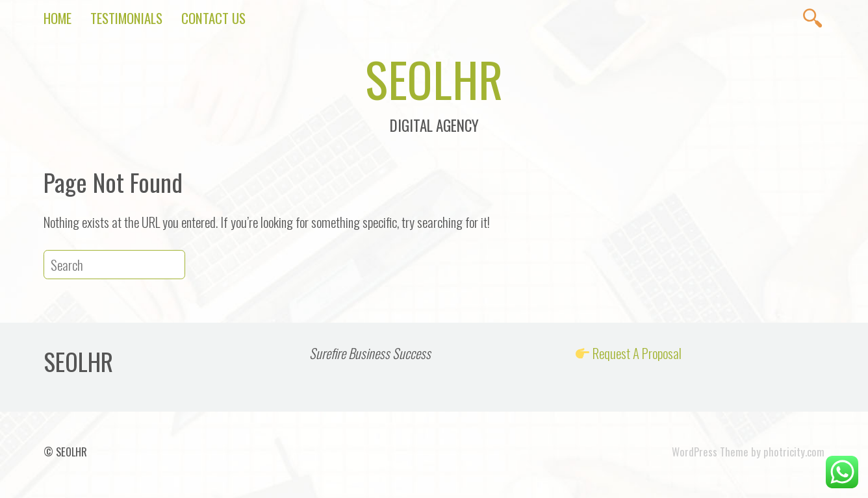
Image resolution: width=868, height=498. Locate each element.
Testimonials (126, 18)
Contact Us (213, 18)
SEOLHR (434, 79)
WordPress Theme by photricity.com (748, 452)
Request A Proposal (637, 353)
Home (57, 18)
